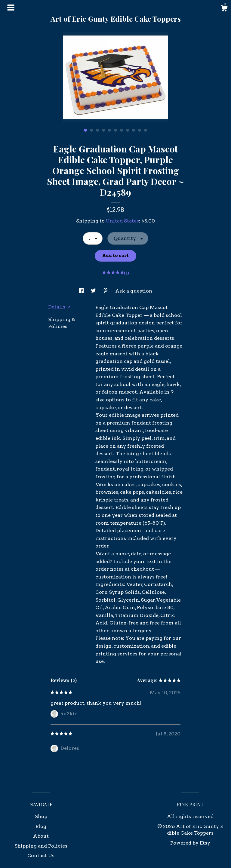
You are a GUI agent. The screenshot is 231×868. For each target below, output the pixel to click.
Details (59, 307)
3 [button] (97, 130)
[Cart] (224, 9)
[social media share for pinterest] (106, 291)
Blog (41, 826)
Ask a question (134, 291)
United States (122, 221)
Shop (41, 816)
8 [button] (128, 130)
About (41, 836)
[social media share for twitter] (94, 291)
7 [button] (122, 130)
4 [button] (103, 130)
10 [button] (140, 130)
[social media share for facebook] (82, 291)
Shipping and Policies (41, 846)
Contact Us (41, 856)
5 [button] (109, 130)
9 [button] (134, 130)
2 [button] (91, 130)
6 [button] (115, 130)
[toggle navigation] (11, 8)
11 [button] (146, 130)
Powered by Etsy (190, 843)
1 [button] (85, 130)
